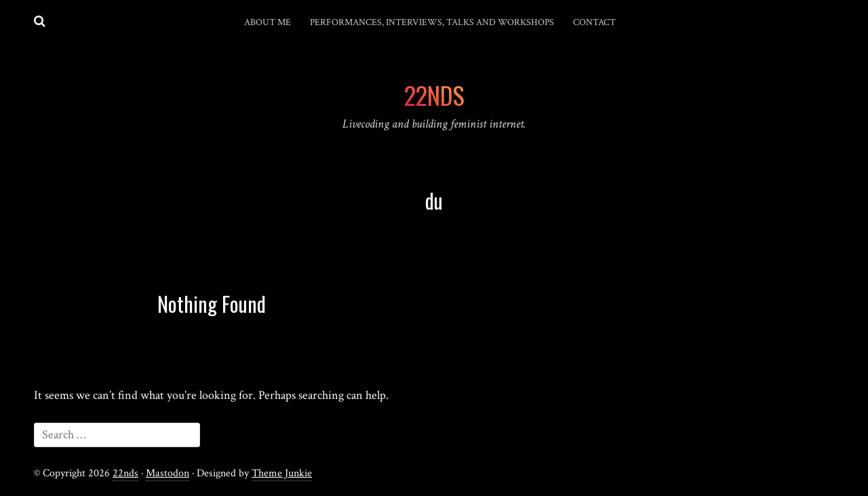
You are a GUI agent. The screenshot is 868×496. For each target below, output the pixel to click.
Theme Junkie (282, 473)
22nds (125, 473)
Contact (594, 22)
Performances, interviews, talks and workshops (432, 22)
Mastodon (167, 473)
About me (268, 22)
